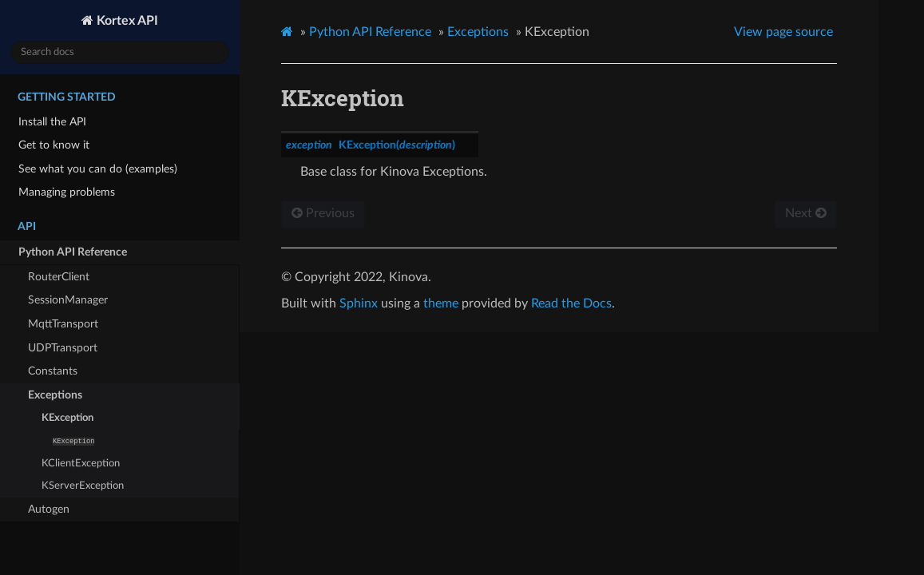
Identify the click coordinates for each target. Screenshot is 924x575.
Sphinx (359, 303)
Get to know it (54, 145)
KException (67, 418)
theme (441, 303)
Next (806, 213)
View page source (783, 32)
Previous (323, 213)
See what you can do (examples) (98, 169)
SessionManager (68, 300)
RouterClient (59, 277)
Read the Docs (571, 303)
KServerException (83, 486)
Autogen (49, 509)
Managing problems (67, 192)
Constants (53, 371)
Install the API (52, 122)
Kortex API (126, 21)
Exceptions (55, 395)
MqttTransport (63, 324)
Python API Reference (73, 252)
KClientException (81, 464)
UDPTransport (63, 348)
